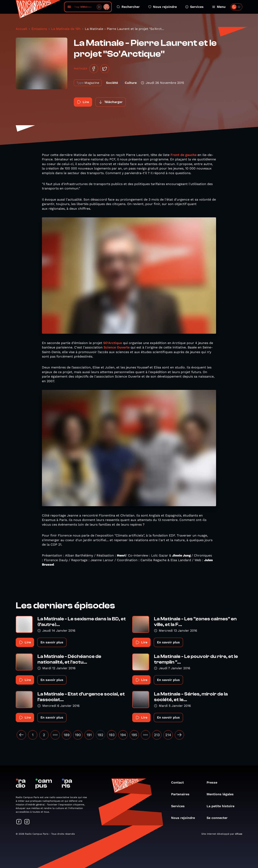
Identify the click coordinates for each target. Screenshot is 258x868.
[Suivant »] (179, 735)
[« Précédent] (21, 735)
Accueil (21, 29)
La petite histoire (223, 806)
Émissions (39, 29)
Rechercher (128, 7)
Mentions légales (222, 794)
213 (157, 735)
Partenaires (182, 794)
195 (134, 735)
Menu (219, 7)
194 (123, 735)
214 (168, 735)
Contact (179, 782)
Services (194, 7)
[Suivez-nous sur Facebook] (19, 822)
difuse (239, 834)
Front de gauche (184, 155)
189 (67, 735)
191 (89, 735)
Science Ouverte (117, 347)
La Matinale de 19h (66, 29)
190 (78, 735)
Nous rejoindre (162, 7)
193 (112, 735)
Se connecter (219, 818)
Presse (214, 782)
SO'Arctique (113, 343)
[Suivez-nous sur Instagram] (27, 822)
